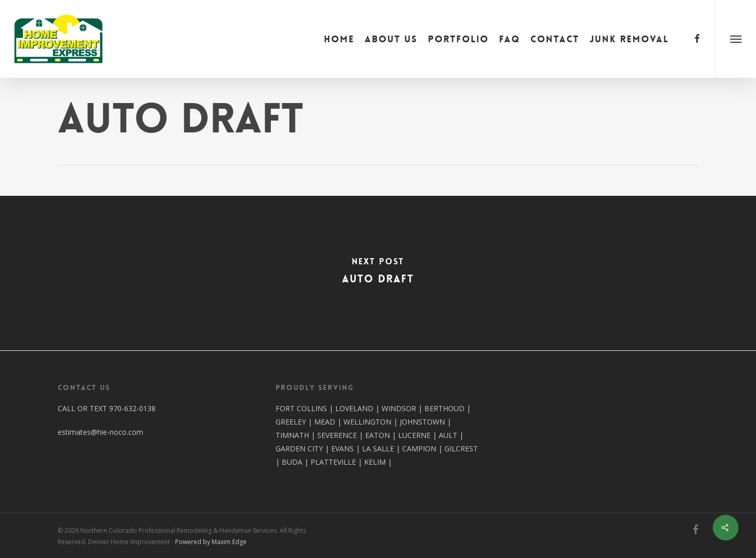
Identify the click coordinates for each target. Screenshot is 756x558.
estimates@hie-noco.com (100, 432)
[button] (736, 39)
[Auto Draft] (378, 273)
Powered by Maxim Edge (211, 542)
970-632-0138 (132, 408)
